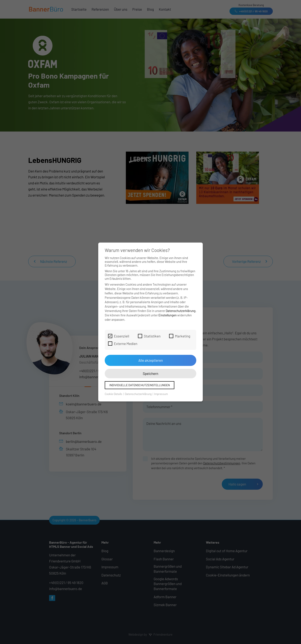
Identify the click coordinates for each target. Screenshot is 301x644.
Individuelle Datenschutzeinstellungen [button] (140, 385)
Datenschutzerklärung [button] (138, 394)
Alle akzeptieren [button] (151, 360)
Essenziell (119, 336)
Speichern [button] (150, 373)
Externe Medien (123, 344)
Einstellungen (168, 315)
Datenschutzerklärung (181, 311)
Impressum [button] (161, 394)
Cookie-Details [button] (114, 394)
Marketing (180, 336)
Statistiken (149, 336)
